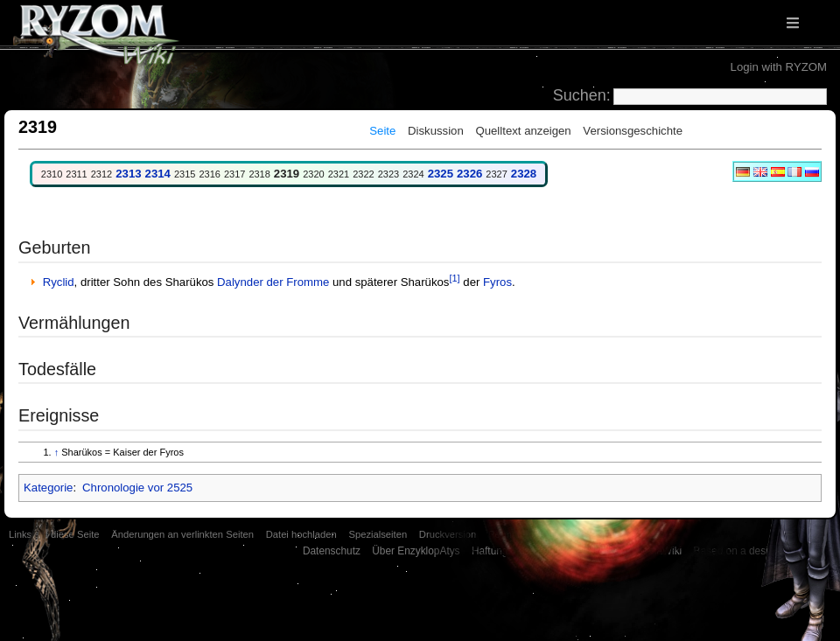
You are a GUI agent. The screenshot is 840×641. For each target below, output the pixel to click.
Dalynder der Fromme (273, 282)
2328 (524, 174)
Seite (382, 131)
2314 (158, 174)
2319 (287, 174)
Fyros (497, 282)
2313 (128, 174)
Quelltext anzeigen (523, 131)
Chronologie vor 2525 (137, 488)
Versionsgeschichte (633, 131)
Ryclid (59, 282)
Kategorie (48, 488)
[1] (454, 278)
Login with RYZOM (779, 67)
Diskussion (436, 131)
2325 (441, 174)
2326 (469, 174)
